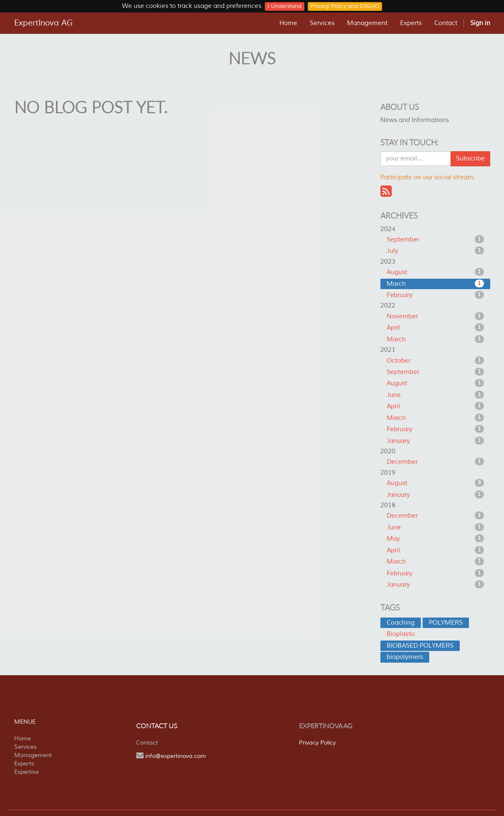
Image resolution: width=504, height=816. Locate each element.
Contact (147, 743)
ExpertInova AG (43, 23)
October (435, 361)
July (435, 251)
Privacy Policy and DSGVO (345, 6)
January (435, 441)
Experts (24, 764)
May (435, 539)
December (435, 462)
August (435, 272)
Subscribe (470, 159)
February (435, 295)
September (435, 239)
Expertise (27, 772)
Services (25, 747)
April (435, 328)
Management (33, 755)
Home (23, 738)
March (435, 284)
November (435, 316)
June (435, 395)
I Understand (285, 6)
